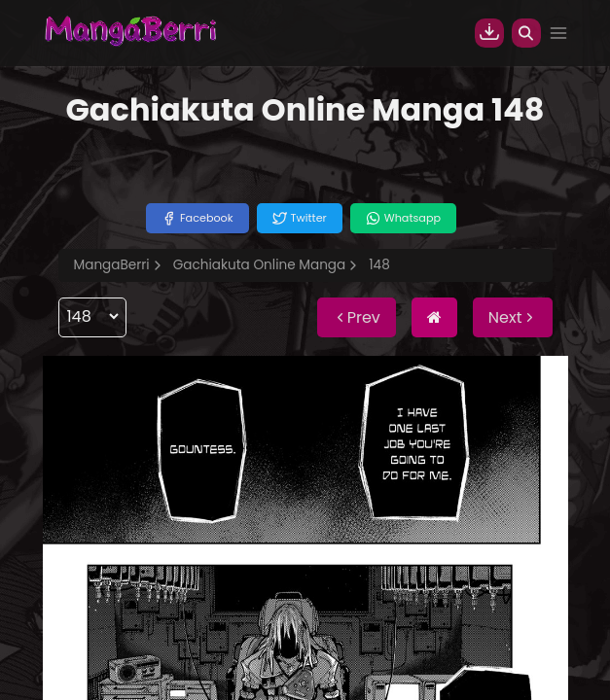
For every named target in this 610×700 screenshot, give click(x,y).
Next (513, 317)
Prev (357, 317)
